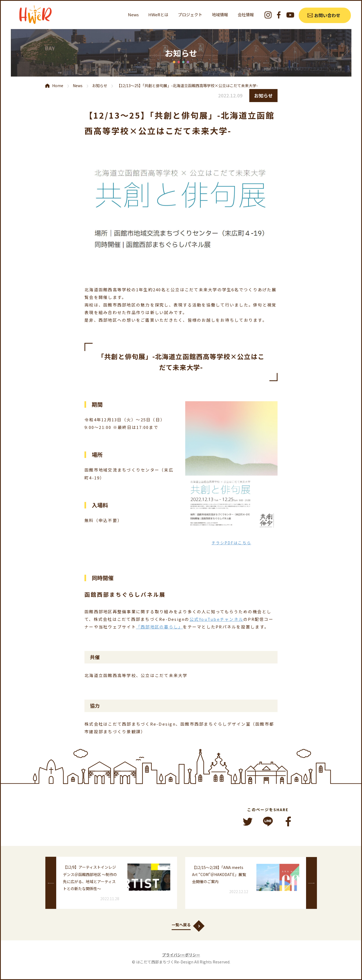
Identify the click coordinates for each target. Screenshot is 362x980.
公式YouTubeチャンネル (217, 619)
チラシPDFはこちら (231, 543)
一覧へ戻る (181, 925)
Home (58, 86)
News (133, 15)
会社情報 (246, 15)
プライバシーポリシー (181, 955)
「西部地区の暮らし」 (160, 627)
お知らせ (100, 86)
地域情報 (220, 15)
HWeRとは (158, 15)
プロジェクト (190, 15)
